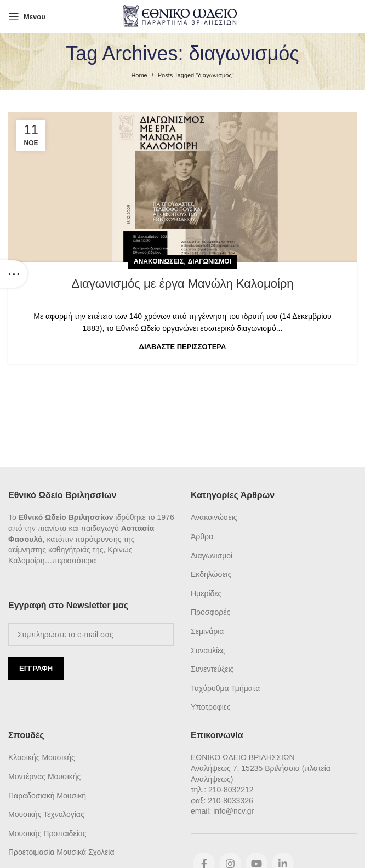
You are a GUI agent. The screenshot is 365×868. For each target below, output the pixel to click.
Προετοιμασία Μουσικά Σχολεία (61, 852)
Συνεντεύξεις (212, 669)
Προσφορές (210, 612)
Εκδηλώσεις (211, 574)
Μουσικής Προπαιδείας (47, 833)
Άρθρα (202, 536)
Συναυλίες (208, 650)
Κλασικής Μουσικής (42, 757)
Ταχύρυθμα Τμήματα (225, 688)
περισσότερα (75, 561)
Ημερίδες (206, 593)
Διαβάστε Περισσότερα (183, 347)
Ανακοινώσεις (159, 261)
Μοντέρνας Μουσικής (44, 776)
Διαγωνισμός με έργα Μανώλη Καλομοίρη (182, 284)
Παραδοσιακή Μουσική (47, 796)
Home (139, 75)
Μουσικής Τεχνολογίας (46, 814)
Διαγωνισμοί (210, 261)
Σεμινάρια (207, 631)
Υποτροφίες (211, 707)
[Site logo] (183, 16)
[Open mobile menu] (27, 16)
